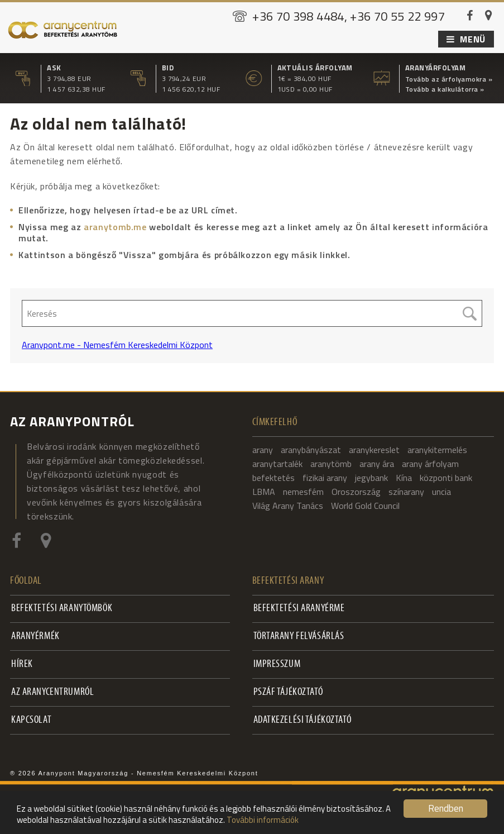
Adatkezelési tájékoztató (303, 720)
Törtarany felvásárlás (299, 637)
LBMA (264, 492)
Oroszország (356, 492)
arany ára (377, 464)
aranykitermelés (437, 450)
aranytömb (331, 464)
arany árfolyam (430, 464)
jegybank (371, 478)
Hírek (22, 664)
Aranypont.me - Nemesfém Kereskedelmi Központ (117, 345)
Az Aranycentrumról (52, 692)
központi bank (446, 478)
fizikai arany (325, 478)
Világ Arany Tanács (288, 506)
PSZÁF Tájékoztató (288, 692)
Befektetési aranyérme (299, 609)
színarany (406, 492)
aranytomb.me (115, 227)
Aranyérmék (35, 637)
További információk (263, 820)
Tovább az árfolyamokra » (449, 79)
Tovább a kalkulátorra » (445, 89)
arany (263, 450)
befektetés (273, 478)
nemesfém (303, 492)
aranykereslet (374, 450)
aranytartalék (277, 464)
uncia (441, 492)
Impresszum (277, 664)
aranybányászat (311, 450)
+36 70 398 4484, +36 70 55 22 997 (349, 16)
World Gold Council (365, 506)
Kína (404, 478)
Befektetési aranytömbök (62, 609)
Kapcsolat (31, 720)
